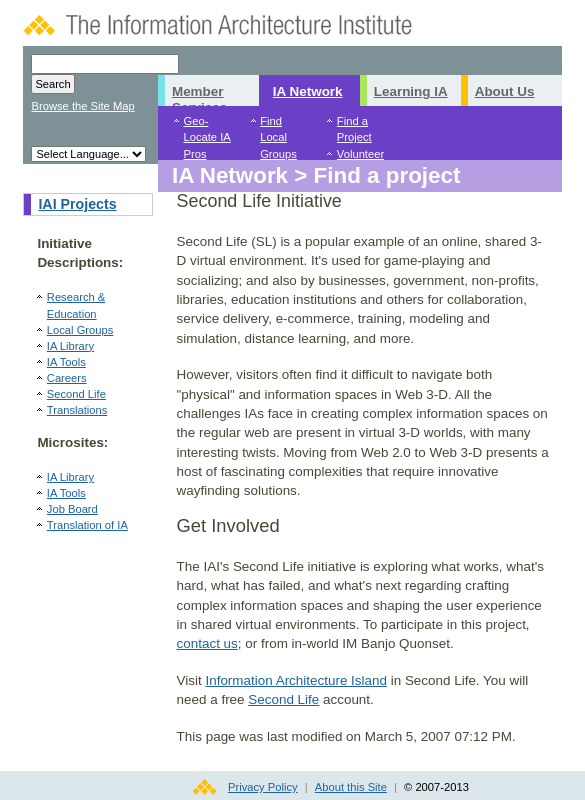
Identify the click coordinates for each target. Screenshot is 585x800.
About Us (505, 91)
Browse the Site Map (82, 106)
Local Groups (80, 330)
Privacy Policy (263, 787)
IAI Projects (77, 204)
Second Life (76, 394)
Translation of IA (87, 525)
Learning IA (411, 91)
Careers (67, 378)
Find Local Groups (278, 137)
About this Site (351, 787)
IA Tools (66, 362)
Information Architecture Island (296, 680)
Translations (77, 410)
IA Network (308, 91)
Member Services (199, 95)
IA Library (70, 346)
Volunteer (360, 154)
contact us (207, 643)
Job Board (72, 509)
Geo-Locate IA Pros (206, 137)
